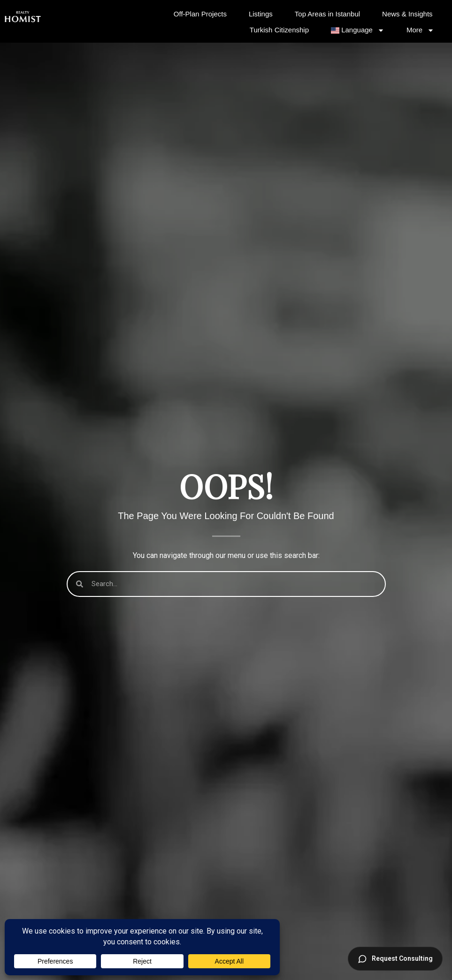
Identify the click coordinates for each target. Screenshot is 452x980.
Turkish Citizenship (279, 30)
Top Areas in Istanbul (327, 14)
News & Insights (407, 14)
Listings (261, 14)
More (420, 30)
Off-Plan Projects (200, 14)
